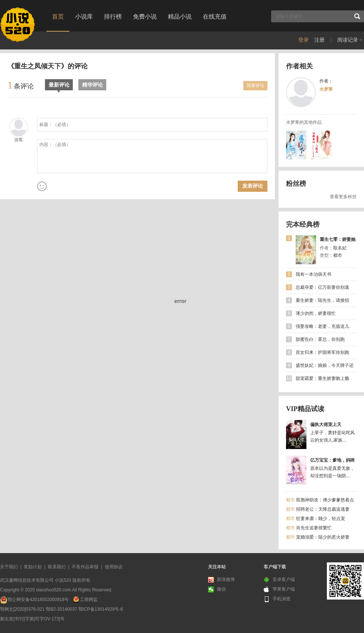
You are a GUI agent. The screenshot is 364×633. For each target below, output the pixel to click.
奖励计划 (33, 567)
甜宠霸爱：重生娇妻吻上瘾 (322, 378)
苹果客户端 (279, 590)
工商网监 (89, 600)
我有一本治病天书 (313, 274)
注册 (319, 40)
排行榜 (113, 17)
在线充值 (215, 17)
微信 (217, 590)
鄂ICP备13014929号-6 (101, 609)
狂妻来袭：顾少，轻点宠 (321, 519)
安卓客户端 (279, 580)
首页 (58, 17)
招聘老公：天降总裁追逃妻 (323, 509)
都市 (290, 500)
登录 (303, 40)
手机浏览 (277, 599)
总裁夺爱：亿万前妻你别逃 (322, 287)
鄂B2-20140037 (61, 609)
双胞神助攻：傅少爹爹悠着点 (325, 500)
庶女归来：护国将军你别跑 (322, 352)
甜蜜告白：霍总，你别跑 (320, 339)
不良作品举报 (85, 567)
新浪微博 (221, 580)
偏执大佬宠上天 (326, 424)
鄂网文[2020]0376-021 (22, 609)
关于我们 (9, 567)
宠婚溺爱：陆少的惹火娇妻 (323, 537)
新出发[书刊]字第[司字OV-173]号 (32, 619)
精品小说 (180, 17)
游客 (19, 140)
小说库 (84, 17)
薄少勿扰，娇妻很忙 (316, 313)
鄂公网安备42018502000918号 (38, 600)
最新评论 (59, 86)
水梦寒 (326, 89)
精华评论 (92, 85)
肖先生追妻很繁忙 (314, 528)
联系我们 (57, 567)
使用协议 (114, 567)
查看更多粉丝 (343, 197)
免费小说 (145, 17)
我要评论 (256, 85)
